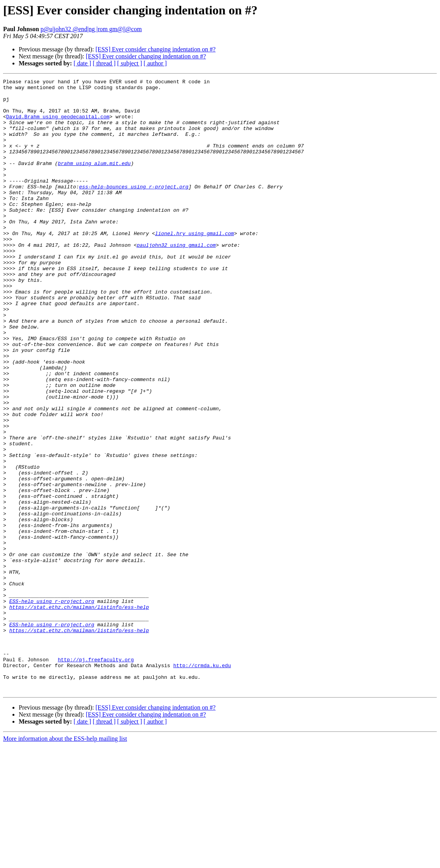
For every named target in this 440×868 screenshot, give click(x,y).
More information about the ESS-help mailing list (65, 861)
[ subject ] (130, 63)
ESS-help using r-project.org (52, 706)
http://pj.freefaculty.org (96, 776)
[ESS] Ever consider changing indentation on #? (155, 49)
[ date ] (82, 63)
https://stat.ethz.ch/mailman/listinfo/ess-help (79, 713)
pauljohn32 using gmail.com (176, 279)
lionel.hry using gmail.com (194, 265)
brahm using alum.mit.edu (94, 181)
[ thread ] (104, 63)
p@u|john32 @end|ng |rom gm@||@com (91, 29)
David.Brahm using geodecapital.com (58, 125)
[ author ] (155, 63)
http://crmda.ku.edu (202, 783)
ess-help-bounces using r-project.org (134, 209)
